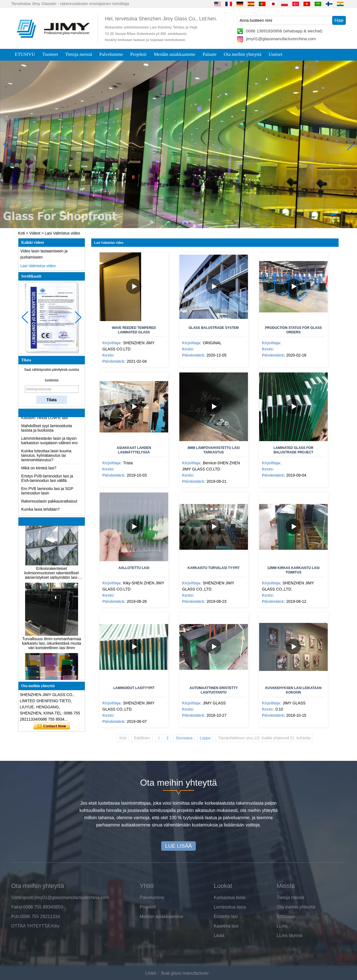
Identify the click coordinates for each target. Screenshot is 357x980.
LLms (282, 926)
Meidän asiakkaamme (175, 54)
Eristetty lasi (226, 916)
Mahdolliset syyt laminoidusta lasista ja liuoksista (47, 432)
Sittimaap (286, 916)
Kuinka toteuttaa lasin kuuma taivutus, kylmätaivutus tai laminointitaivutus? (46, 460)
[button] (167, 223)
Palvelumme (111, 54)
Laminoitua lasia (230, 907)
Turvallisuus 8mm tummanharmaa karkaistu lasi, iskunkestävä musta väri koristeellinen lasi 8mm (52, 647)
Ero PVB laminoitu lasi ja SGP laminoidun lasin (47, 495)
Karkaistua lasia (229, 897)
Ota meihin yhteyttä (243, 54)
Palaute (209, 54)
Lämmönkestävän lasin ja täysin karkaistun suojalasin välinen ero (49, 445)
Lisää (219, 935)
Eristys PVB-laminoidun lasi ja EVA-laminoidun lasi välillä (47, 483)
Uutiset (275, 54)
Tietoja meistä (79, 54)
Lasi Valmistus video (38, 266)
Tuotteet (50, 54)
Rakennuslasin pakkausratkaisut (49, 506)
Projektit (138, 54)
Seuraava (184, 738)
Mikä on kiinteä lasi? (39, 472)
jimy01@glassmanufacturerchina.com (281, 39)
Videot (35, 233)
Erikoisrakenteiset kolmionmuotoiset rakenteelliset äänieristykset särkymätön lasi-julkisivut (51, 576)
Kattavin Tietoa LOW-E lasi (44, 422)
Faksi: (17, 907)
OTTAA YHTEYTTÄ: (31, 926)
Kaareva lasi (226, 926)
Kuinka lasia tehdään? (40, 514)
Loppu (205, 738)
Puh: (16, 916)
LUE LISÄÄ (178, 846)
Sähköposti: (23, 897)
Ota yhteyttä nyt (52, 726)
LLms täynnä (290, 935)
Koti (21, 233)
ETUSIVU (25, 54)
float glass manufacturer (185, 973)
